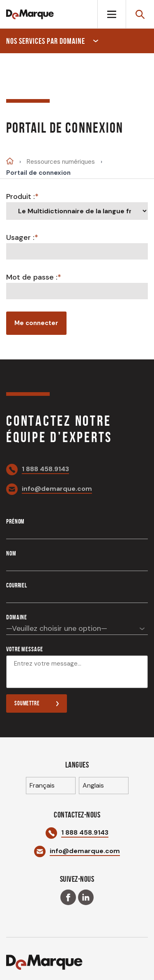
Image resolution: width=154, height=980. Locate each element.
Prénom (15, 521)
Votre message (24, 649)
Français (42, 785)
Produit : (21, 196)
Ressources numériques (61, 162)
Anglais (93, 785)
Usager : (20, 237)
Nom (11, 553)
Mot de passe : (32, 277)
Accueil (10, 161)
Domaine (17, 617)
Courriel (17, 585)
